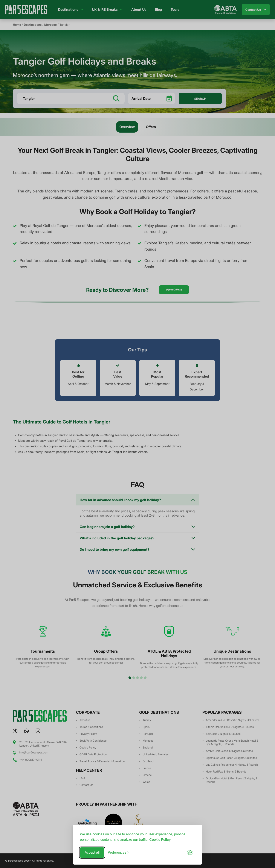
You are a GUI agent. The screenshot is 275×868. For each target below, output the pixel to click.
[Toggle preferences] (118, 853)
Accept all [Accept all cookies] (92, 852)
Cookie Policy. (160, 839)
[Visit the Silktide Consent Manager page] (190, 853)
